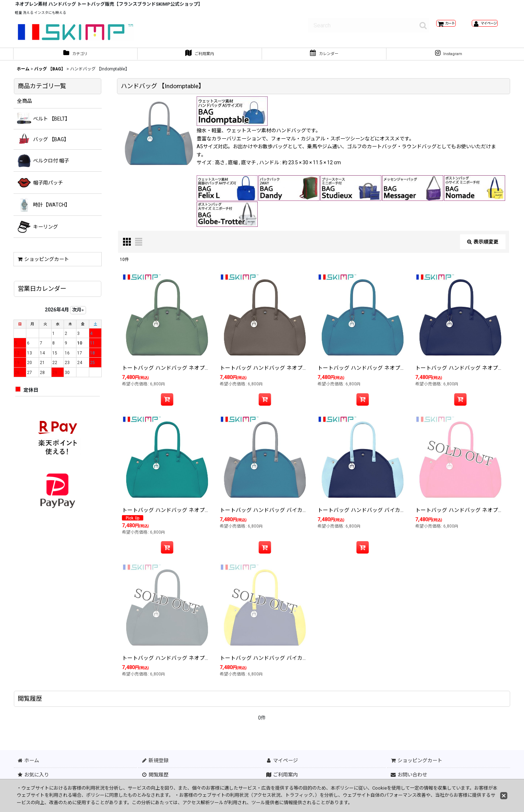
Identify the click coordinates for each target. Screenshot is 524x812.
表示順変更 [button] (483, 245)
